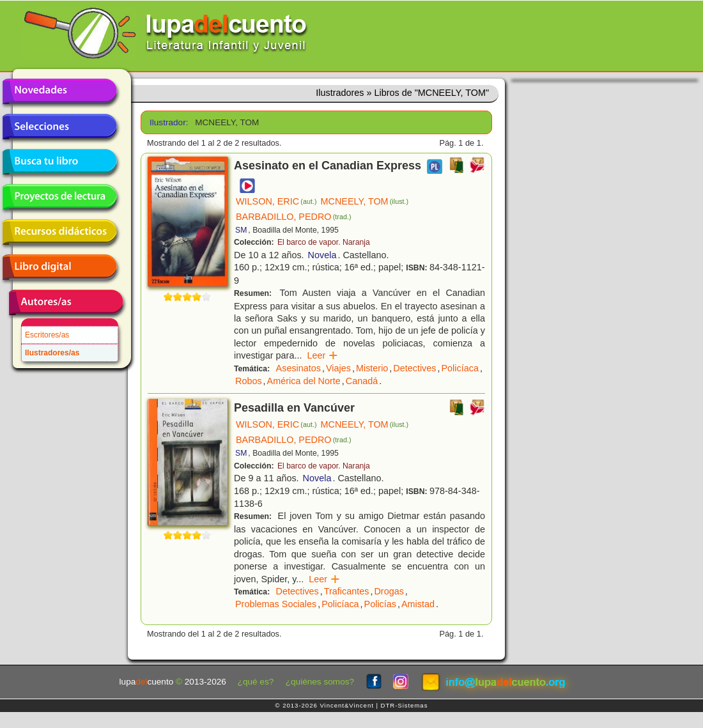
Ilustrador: (168, 122)
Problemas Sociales (276, 604)
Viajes (338, 368)
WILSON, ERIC (276, 201)
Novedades (59, 91)
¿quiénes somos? (320, 682)
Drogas (389, 591)
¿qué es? (256, 682)
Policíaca (460, 368)
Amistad (418, 604)
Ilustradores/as (52, 353)
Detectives (414, 368)
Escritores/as (47, 335)
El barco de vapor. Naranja (324, 242)
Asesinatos (298, 368)
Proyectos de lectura (59, 197)
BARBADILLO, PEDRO (294, 217)
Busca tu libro (59, 162)
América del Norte (304, 381)
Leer (322, 355)
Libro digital (59, 267)
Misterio (372, 368)
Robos (249, 381)
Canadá (362, 381)
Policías (380, 604)
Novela (322, 255)
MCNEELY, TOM (365, 201)
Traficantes (347, 591)
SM (241, 230)
